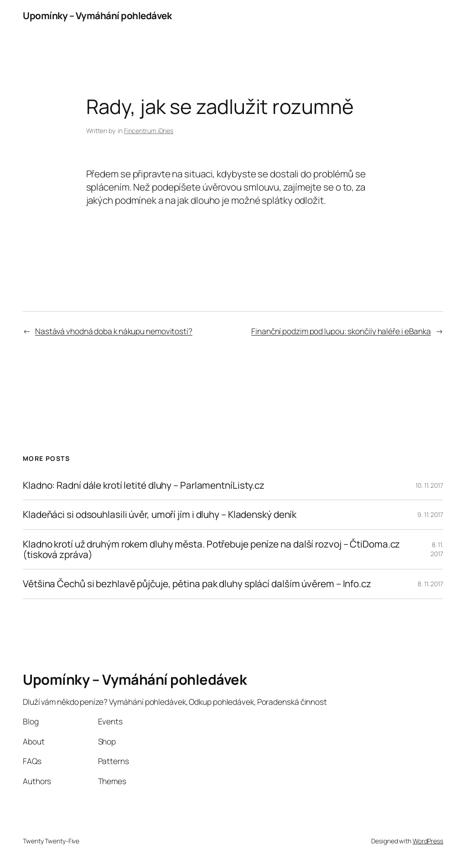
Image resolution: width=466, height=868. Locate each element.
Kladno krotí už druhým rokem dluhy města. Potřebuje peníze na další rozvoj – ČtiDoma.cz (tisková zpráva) (211, 550)
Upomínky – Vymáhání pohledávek (97, 15)
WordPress (428, 841)
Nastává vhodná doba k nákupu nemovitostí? (114, 331)
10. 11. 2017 (429, 485)
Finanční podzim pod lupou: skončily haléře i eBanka (341, 331)
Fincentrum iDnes (149, 131)
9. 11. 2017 (430, 514)
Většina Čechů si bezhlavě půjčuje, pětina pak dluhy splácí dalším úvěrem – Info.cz (197, 584)
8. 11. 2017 (437, 549)
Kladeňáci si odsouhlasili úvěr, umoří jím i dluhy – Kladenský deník (160, 514)
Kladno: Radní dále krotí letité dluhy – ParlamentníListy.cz (144, 485)
